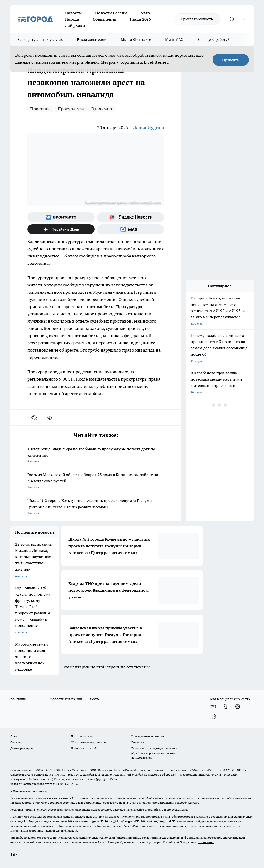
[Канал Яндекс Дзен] (61, 229)
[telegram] (51, 417)
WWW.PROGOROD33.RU (51, 770)
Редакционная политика (148, 736)
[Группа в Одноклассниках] (225, 707)
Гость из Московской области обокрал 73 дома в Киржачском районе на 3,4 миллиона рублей (96, 481)
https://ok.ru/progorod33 (122, 821)
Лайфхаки (75, 25)
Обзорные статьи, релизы (88, 742)
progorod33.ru (154, 809)
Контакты (138, 742)
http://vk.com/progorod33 (86, 821)
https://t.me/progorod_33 (158, 821)
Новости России (111, 13)
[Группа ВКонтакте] (61, 217)
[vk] (35, 417)
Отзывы (16, 742)
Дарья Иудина (149, 128)
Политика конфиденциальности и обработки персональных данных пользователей (154, 753)
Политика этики (82, 736)
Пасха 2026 (140, 19)
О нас (14, 736)
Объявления (104, 19)
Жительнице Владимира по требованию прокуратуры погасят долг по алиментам (96, 455)
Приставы (40, 109)
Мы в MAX (174, 39)
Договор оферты (22, 748)
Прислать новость (197, 19)
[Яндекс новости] (131, 217)
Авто (145, 13)
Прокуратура (71, 109)
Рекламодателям (92, 39)
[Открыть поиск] (232, 19)
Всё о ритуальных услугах (40, 39)
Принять (231, 60)
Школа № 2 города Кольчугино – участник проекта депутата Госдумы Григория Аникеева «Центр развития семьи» (96, 507)
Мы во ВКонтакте (136, 39)
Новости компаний (84, 748)
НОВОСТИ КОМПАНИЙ (66, 699)
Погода (72, 19)
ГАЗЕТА (95, 699)
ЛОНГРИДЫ (18, 699)
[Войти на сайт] (244, 19)
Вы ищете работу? (213, 39)
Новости (73, 13)
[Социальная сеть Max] (131, 229)
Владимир (102, 109)
